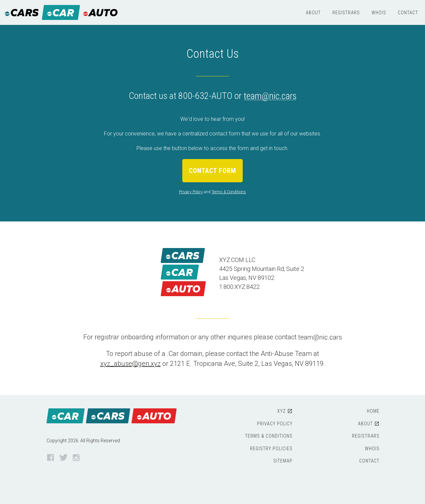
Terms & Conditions (229, 192)
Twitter (64, 458)
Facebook (51, 458)
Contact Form (212, 171)
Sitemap (283, 461)
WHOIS (379, 13)
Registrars (346, 13)
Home (373, 411)
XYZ (282, 411)
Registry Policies (271, 449)
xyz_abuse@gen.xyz (130, 364)
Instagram (77, 458)
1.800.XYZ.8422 (239, 287)
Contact (408, 13)
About (313, 13)
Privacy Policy (191, 192)
